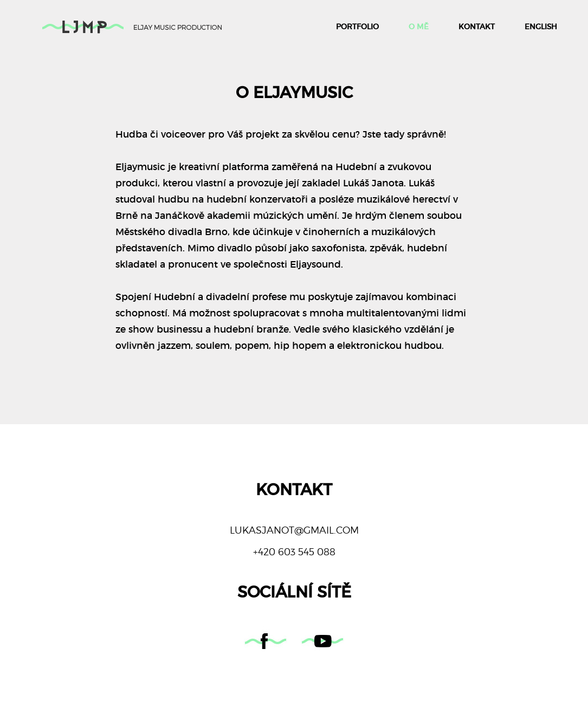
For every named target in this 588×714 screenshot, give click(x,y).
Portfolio (357, 27)
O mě (419, 27)
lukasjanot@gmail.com (294, 530)
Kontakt (477, 27)
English (541, 27)
